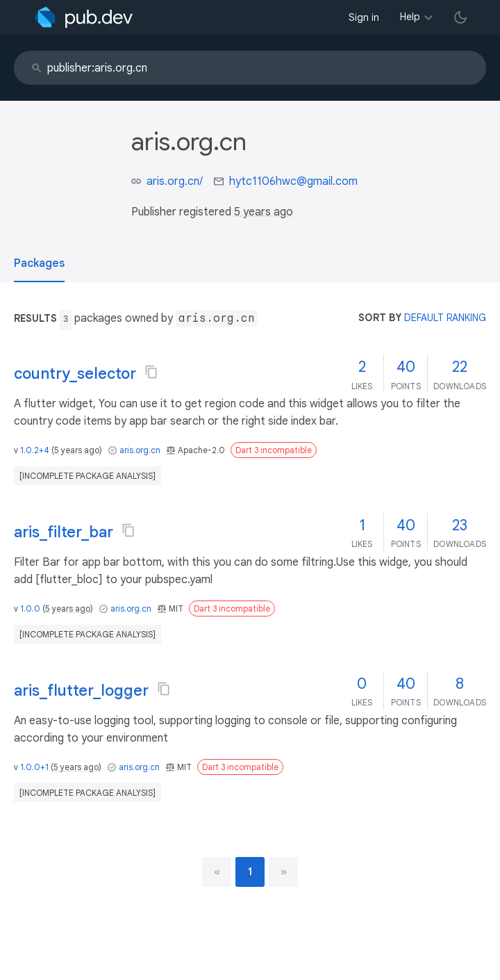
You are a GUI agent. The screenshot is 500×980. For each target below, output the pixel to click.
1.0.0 (30, 609)
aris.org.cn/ (175, 181)
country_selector (75, 374)
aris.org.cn (140, 450)
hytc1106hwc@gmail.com (293, 181)
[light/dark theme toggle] (460, 17)
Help (410, 17)
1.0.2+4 (35, 450)
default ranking (445, 318)
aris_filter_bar (64, 532)
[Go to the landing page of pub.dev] (84, 17)
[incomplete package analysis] (87, 476)
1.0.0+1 (34, 767)
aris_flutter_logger (81, 691)
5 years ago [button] (264, 212)
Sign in (364, 17)
